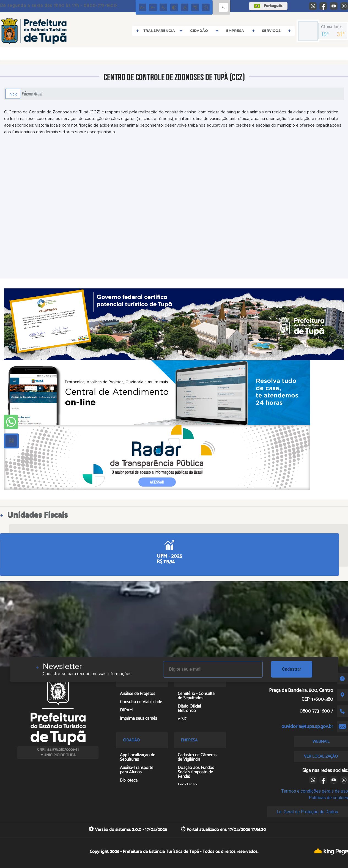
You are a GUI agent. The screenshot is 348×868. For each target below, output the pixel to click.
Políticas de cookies (328, 798)
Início (13, 94)
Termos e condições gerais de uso (315, 791)
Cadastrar (292, 669)
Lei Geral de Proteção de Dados (307, 812)
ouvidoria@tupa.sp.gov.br (307, 727)
